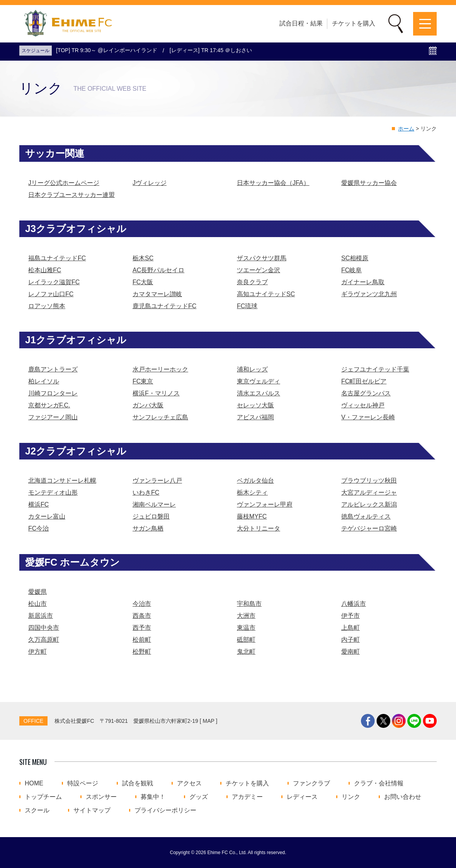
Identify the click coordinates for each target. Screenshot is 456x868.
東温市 (246, 628)
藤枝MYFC (252, 516)
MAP (209, 721)
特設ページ (83, 783)
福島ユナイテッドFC (57, 258)
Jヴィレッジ (150, 183)
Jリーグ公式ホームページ (64, 183)
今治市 (142, 604)
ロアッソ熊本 (47, 306)
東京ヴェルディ (259, 381)
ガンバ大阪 (148, 405)
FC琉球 (247, 306)
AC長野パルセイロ (158, 270)
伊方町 (37, 652)
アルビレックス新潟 (369, 504)
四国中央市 (44, 628)
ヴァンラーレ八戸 (157, 481)
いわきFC (146, 492)
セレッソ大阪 (255, 405)
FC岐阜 (351, 270)
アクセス (189, 783)
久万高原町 (44, 640)
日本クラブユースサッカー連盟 (71, 195)
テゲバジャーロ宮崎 (369, 528)
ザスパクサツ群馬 (262, 258)
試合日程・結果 (301, 23)
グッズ (199, 797)
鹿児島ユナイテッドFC (164, 306)
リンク (351, 797)
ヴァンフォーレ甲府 (265, 504)
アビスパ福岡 (255, 417)
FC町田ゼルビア (364, 381)
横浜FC (38, 504)
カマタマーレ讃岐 (157, 294)
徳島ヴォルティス (366, 516)
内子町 (351, 640)
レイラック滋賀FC (54, 282)
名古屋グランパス (366, 393)
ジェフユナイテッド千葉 (375, 369)
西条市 (142, 616)
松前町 (142, 640)
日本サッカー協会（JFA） (273, 183)
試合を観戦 (138, 783)
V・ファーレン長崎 (368, 417)
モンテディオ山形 (53, 492)
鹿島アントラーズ (53, 369)
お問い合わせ (403, 797)
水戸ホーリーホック (160, 369)
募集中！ (153, 797)
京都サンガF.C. (49, 405)
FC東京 (143, 381)
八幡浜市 (354, 604)
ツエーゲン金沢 (259, 270)
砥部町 (246, 640)
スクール (37, 810)
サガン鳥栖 (148, 528)
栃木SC (143, 258)
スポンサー (101, 797)
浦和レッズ (252, 369)
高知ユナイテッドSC (266, 294)
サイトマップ (92, 810)
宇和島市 (249, 604)
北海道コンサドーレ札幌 (62, 481)
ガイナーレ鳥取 (363, 282)
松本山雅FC (45, 270)
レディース (302, 797)
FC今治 (38, 528)
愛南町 (351, 652)
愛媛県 (37, 592)
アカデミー (247, 797)
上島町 (351, 628)
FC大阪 (143, 282)
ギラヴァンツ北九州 (369, 294)
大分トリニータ (259, 528)
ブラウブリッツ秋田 (369, 481)
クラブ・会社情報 (379, 783)
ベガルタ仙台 (255, 481)
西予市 (142, 628)
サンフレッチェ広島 (160, 417)
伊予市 (351, 616)
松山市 (37, 604)
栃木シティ (252, 492)
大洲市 (246, 616)
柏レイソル (44, 381)
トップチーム (43, 797)
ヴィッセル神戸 (363, 405)
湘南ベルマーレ (154, 504)
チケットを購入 (354, 23)
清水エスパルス (259, 393)
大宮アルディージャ (369, 492)
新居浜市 (41, 616)
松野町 (142, 652)
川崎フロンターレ (53, 393)
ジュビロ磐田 (151, 516)
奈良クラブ (252, 282)
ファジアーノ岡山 (53, 417)
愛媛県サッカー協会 (369, 183)
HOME (34, 783)
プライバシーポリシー (165, 810)
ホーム (406, 129)
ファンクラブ (311, 783)
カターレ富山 (47, 516)
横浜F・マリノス (156, 393)
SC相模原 (355, 258)
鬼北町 (246, 652)
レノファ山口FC (51, 294)
